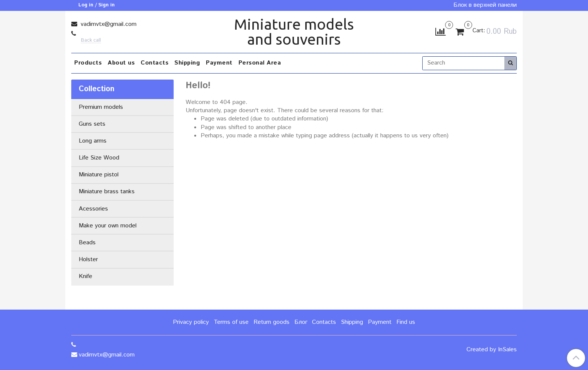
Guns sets (92, 124)
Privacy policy (191, 322)
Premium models (101, 107)
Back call (91, 41)
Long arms (93, 141)
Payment (219, 63)
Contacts (154, 63)
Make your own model (108, 226)
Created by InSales (492, 350)
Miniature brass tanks (107, 192)
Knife (85, 276)
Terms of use (231, 322)
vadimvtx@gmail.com (108, 24)
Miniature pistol (99, 175)
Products (88, 63)
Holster (88, 259)
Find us (406, 322)
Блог (301, 322)
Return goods (271, 322)
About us (121, 63)
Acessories (93, 209)
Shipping (187, 63)
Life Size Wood (99, 158)
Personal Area (260, 63)
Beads (87, 243)
